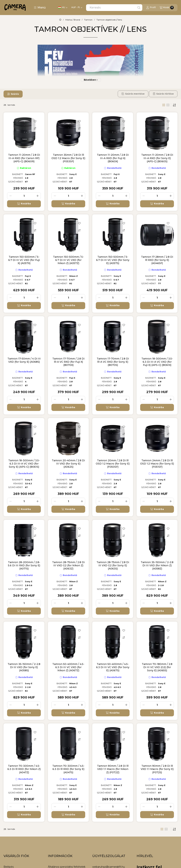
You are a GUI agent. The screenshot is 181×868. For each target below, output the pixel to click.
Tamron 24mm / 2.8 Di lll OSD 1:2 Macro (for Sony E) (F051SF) (157, 464)
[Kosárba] (24, 204)
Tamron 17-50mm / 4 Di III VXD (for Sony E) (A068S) (24, 360)
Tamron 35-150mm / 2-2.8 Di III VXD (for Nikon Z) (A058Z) (157, 565)
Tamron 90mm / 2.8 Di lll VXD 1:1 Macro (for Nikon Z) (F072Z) (113, 769)
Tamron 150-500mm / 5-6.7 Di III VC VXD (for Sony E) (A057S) (113, 260)
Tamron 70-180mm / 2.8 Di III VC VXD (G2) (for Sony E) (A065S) (157, 667)
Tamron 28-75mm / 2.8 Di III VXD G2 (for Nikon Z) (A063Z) (68, 565)
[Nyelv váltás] (63, 8)
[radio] (168, 105)
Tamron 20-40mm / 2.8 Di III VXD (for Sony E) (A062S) (68, 464)
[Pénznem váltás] (77, 8)
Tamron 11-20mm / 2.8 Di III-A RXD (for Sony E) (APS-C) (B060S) (157, 158)
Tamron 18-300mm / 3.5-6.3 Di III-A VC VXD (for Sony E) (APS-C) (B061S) (24, 464)
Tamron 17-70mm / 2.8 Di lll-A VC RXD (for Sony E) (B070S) (113, 362)
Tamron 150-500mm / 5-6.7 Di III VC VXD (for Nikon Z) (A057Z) (68, 260)
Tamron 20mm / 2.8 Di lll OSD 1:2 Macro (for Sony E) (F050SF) (113, 464)
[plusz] (37, 196)
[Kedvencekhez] (35, 121)
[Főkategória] (60, 20)
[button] (40, 8)
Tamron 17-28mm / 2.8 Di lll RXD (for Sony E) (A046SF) (157, 260)
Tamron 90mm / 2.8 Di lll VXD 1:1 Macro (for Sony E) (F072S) (157, 769)
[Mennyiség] (24, 196)
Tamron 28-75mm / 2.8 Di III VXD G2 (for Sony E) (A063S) (113, 565)
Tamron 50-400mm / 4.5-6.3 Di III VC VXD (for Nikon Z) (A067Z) (68, 667)
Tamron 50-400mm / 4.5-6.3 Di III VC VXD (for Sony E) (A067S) (113, 667)
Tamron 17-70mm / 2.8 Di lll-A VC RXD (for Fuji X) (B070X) (68, 362)
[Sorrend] (174, 105)
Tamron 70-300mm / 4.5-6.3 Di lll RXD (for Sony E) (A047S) (68, 769)
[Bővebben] (91, 80)
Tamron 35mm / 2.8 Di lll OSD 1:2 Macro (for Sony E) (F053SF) (68, 158)
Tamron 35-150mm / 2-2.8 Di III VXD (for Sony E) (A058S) (24, 667)
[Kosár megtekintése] (167, 8)
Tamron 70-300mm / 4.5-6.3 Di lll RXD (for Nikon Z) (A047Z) (24, 769)
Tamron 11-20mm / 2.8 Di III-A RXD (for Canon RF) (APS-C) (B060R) (24, 158)
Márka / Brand (73, 20)
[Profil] (151, 8)
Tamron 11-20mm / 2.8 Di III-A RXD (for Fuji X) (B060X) (113, 158)
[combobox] (114, 8)
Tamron (88, 20)
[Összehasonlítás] (35, 128)
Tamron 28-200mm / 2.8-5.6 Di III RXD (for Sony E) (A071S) (24, 565)
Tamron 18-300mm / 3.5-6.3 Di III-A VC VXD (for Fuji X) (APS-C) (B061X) (157, 362)
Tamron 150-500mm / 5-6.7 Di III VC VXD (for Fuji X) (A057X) (24, 260)
